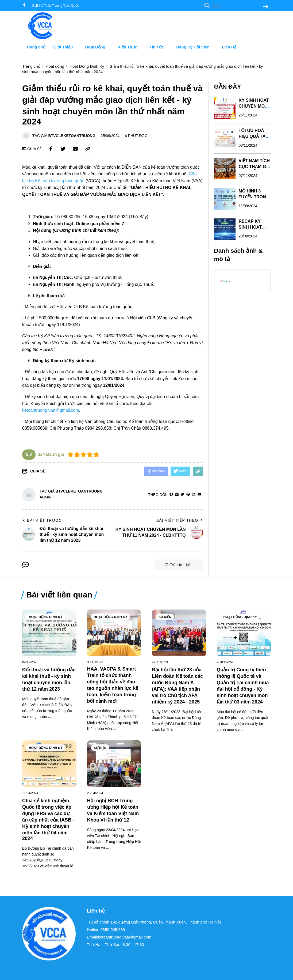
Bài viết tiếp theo (180, 520)
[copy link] (88, 149)
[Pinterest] (188, 495)
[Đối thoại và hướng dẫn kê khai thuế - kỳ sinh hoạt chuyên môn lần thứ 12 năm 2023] (49, 633)
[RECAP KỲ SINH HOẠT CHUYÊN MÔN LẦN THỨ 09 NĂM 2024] (225, 229)
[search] (235, 5)
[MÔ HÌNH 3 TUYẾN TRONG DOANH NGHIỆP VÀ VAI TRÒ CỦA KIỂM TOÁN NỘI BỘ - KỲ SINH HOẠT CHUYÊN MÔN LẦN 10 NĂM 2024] (225, 199)
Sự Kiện (165, 617)
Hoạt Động (97, 47)
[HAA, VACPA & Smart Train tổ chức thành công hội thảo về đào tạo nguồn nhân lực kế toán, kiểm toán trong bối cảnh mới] (114, 633)
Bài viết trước (42, 520)
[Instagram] (194, 495)
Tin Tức (159, 47)
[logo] (42, 38)
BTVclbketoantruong (72, 136)
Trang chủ (36, 47)
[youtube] (199, 495)
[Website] (177, 495)
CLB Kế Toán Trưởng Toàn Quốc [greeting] (55, 6)
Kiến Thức (130, 47)
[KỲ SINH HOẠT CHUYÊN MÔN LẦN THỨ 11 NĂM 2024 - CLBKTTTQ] (225, 108)
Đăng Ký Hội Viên (195, 47)
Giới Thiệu (65, 47)
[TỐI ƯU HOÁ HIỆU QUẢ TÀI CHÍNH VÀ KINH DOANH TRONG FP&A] (225, 138)
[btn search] (265, 7)
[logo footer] (51, 934)
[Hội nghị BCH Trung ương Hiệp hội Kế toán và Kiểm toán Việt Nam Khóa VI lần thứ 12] (114, 764)
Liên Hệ (229, 47)
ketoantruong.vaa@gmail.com (51, 410)
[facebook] (24, 5)
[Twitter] (182, 495)
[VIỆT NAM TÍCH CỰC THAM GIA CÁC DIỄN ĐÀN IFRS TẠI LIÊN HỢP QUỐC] (225, 168)
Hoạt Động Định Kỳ (46, 617)
